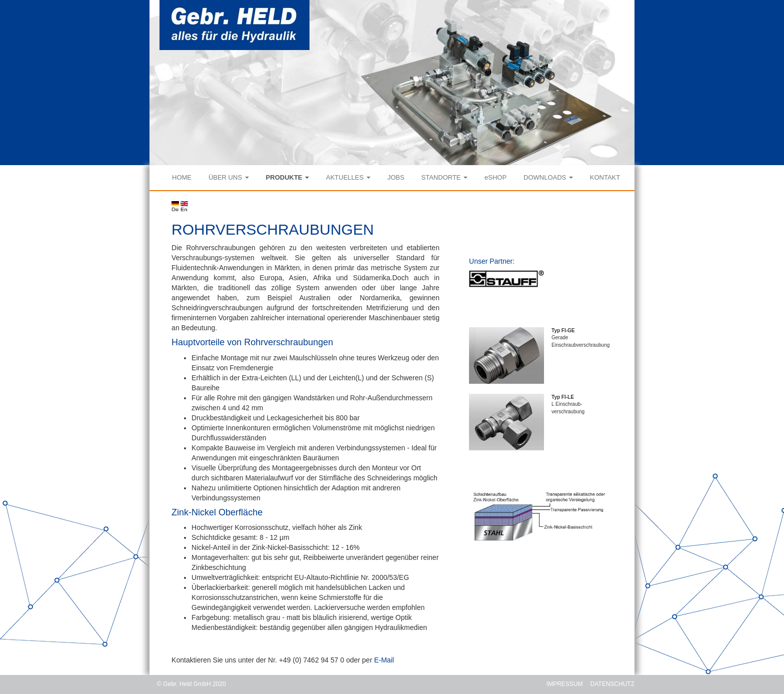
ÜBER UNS (229, 177)
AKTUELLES (348, 177)
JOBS (396, 177)
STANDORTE (445, 177)
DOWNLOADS (548, 177)
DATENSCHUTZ (612, 684)
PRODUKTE (288, 177)
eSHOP (495, 177)
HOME (182, 177)
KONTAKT (605, 177)
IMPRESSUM (565, 684)
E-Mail (384, 660)
